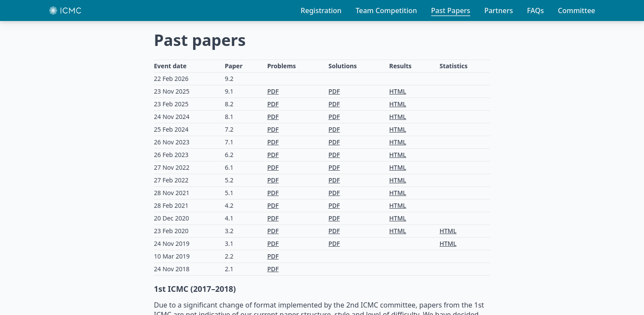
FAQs (536, 10)
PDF (273, 91)
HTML (398, 91)
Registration (321, 10)
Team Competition (386, 10)
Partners (499, 10)
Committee (576, 10)
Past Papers (451, 10)
